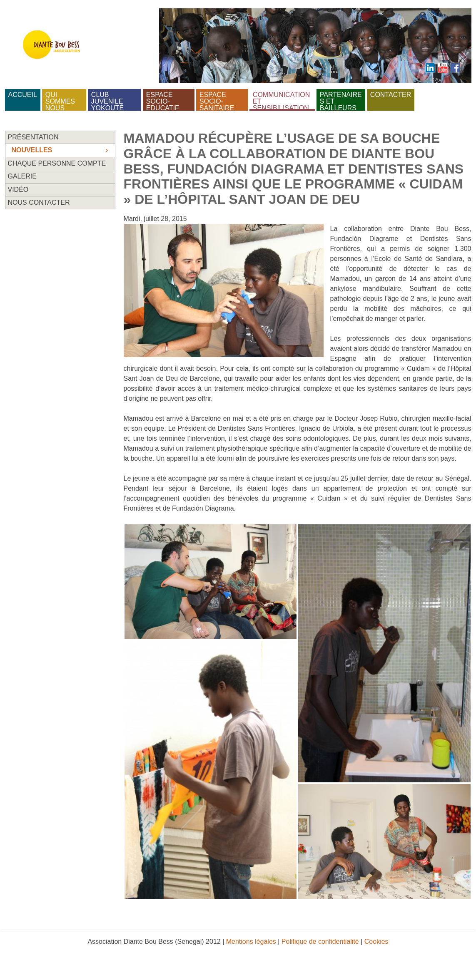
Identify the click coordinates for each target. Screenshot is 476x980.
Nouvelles (32, 150)
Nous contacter (39, 202)
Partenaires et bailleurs (341, 100)
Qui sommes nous (61, 100)
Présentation (33, 137)
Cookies (376, 942)
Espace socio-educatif (163, 100)
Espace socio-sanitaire (217, 100)
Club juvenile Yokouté (108, 100)
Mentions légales (251, 942)
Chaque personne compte (57, 163)
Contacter (391, 95)
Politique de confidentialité (320, 942)
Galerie (22, 176)
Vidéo (18, 190)
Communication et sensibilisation (282, 100)
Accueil (23, 95)
